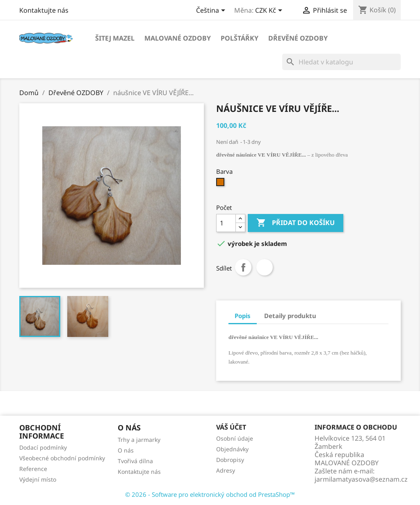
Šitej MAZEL (115, 38)
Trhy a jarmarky (139, 440)
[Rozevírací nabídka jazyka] (212, 11)
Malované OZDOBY (178, 38)
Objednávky (232, 449)
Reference (33, 469)
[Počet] (226, 223)
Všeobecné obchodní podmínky (62, 458)
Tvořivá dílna (135, 461)
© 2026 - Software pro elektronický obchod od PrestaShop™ (210, 494)
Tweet (265, 267)
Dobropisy (230, 460)
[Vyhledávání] (341, 62)
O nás (126, 450)
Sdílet (243, 267)
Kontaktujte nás (44, 10)
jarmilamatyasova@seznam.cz (361, 479)
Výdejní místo (38, 479)
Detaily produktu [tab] (290, 316)
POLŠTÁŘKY (240, 38)
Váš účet (231, 427)
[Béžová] (221, 184)
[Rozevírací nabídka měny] (270, 11)
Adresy (226, 470)
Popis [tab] (243, 316)
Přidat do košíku (296, 223)
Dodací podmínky (43, 447)
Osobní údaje (235, 438)
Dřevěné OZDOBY (298, 38)
